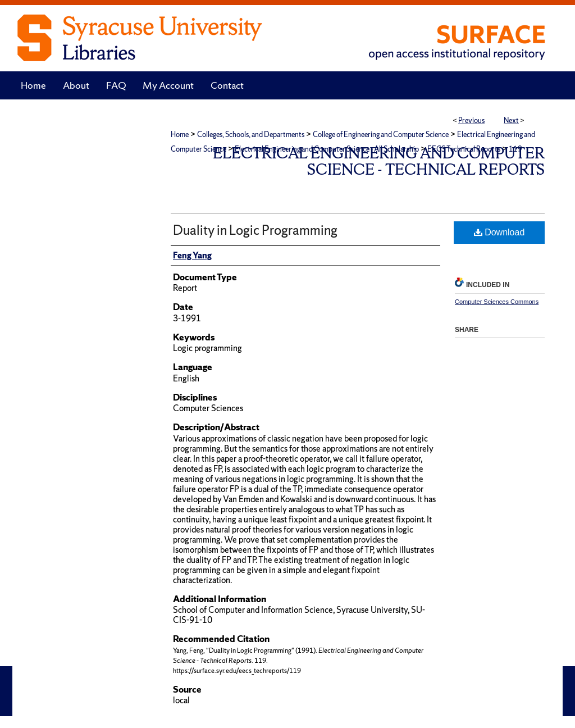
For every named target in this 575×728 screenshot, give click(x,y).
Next (511, 120)
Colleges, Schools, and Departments (251, 135)
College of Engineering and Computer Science (381, 135)
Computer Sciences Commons (497, 302)
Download (499, 232)
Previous (471, 120)
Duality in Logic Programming (255, 230)
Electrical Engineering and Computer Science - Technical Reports (379, 161)
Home (180, 135)
